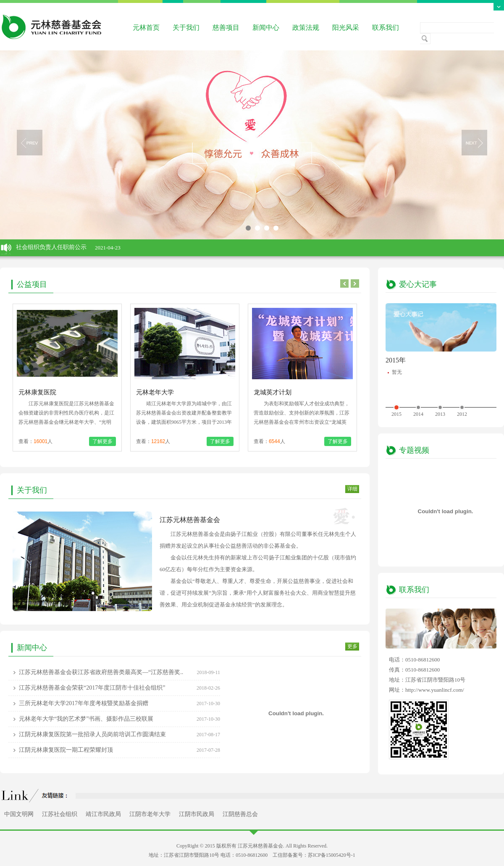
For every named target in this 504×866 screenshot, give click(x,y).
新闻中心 (266, 28)
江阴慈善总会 (240, 814)
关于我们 (186, 28)
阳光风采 (346, 28)
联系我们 (386, 28)
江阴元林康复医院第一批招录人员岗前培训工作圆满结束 (92, 734)
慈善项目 (226, 28)
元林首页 (146, 28)
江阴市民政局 (197, 814)
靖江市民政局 (103, 814)
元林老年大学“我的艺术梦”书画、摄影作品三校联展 (86, 719)
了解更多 (102, 441)
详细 (352, 489)
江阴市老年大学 (150, 814)
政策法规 (306, 28)
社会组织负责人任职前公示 (51, 247)
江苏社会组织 (60, 814)
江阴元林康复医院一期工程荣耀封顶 (66, 750)
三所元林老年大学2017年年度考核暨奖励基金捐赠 (84, 703)
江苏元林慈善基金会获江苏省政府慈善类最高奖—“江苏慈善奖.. (101, 672)
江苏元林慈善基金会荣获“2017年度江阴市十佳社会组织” (92, 688)
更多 (352, 646)
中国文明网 (19, 814)
